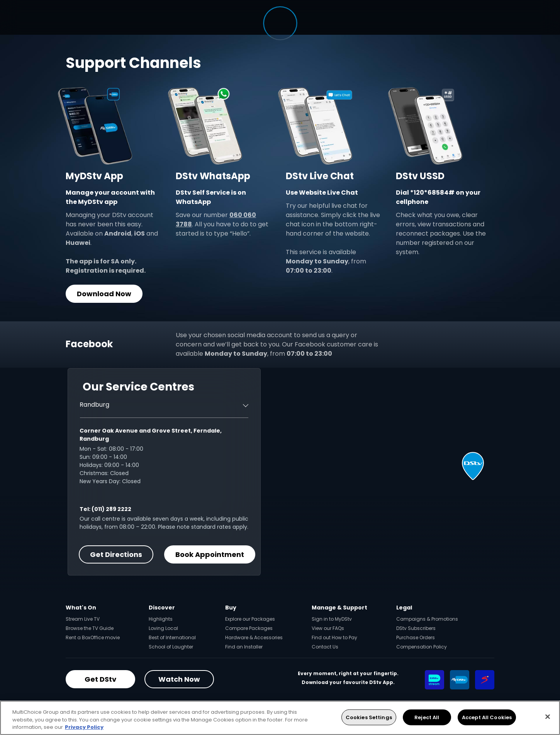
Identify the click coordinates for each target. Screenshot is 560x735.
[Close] (548, 716)
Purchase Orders (416, 637)
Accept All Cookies (487, 717)
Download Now (104, 294)
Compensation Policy (422, 647)
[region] (280, 718)
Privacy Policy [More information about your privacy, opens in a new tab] (84, 727)
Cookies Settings (369, 717)
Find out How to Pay (334, 637)
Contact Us (325, 647)
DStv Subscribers (416, 628)
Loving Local (163, 628)
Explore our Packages (250, 619)
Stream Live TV (83, 619)
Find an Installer (244, 647)
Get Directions (116, 554)
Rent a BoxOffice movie (93, 637)
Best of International (172, 637)
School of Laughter (171, 647)
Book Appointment (210, 554)
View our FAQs (328, 628)
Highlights (161, 619)
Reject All (427, 717)
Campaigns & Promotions (427, 619)
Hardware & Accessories (254, 637)
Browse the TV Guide (90, 628)
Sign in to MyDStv (332, 619)
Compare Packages (249, 628)
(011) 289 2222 (111, 509)
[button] (473, 466)
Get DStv (100, 679)
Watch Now (179, 679)
